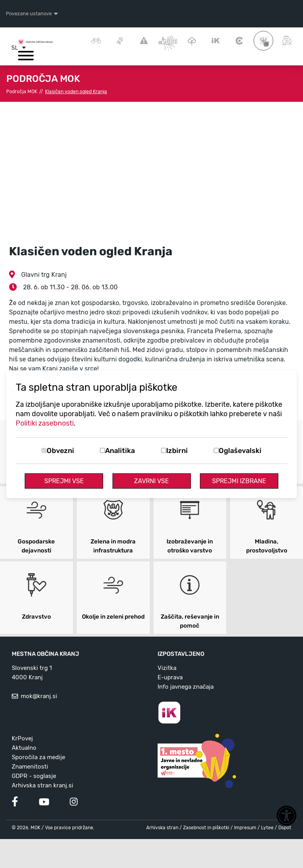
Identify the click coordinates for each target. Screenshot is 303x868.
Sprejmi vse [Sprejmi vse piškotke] (64, 481)
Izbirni (177, 451)
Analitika (120, 451)
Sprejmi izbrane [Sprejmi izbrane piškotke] (239, 481)
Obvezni (60, 451)
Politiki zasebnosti (45, 423)
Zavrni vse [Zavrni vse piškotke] (151, 481)
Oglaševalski (240, 451)
